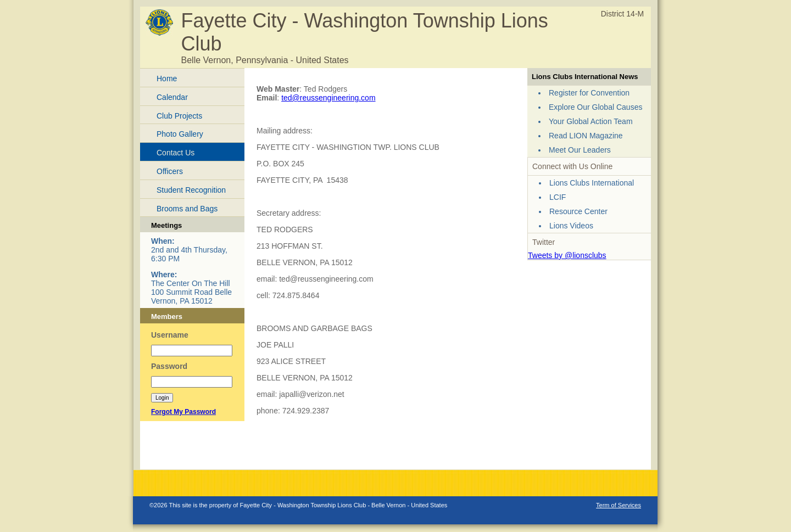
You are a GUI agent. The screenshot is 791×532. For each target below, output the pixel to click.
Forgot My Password (183, 412)
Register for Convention (589, 93)
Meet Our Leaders (580, 150)
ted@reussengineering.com (328, 98)
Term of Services (619, 505)
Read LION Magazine (586, 136)
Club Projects (179, 116)
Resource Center (578, 211)
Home (167, 79)
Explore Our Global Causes (595, 107)
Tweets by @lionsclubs (567, 255)
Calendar (172, 97)
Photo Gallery (180, 134)
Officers (170, 171)
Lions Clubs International (592, 183)
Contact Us (176, 153)
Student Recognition (191, 190)
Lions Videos (571, 226)
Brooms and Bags (187, 209)
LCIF (558, 197)
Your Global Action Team (591, 121)
